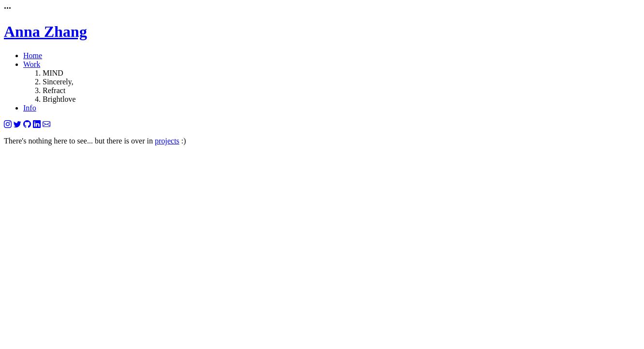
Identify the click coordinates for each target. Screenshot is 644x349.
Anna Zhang (46, 32)
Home (33, 56)
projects (167, 141)
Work (32, 64)
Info (30, 108)
